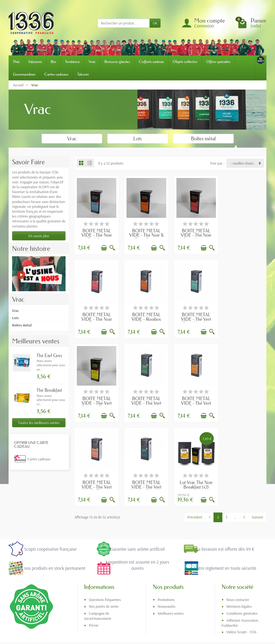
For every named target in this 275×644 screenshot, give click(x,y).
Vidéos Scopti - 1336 (241, 578)
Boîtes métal (22, 325)
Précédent (195, 432)
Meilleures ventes (171, 559)
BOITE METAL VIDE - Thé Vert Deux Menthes (146, 318)
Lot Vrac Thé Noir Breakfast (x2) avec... (245, 401)
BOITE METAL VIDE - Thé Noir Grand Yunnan (195, 234)
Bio (53, 62)
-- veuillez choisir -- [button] (244, 163)
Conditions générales (242, 559)
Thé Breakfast (49, 390)
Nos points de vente (104, 552)
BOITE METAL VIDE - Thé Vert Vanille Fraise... (146, 401)
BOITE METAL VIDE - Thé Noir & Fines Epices (146, 234)
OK (155, 23)
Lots (15, 318)
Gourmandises (24, 74)
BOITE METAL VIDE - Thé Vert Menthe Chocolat (195, 401)
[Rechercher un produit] (124, 23)
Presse (94, 571)
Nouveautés (167, 552)
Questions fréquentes (105, 545)
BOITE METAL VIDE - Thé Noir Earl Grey (96, 234)
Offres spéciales (218, 62)
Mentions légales (239, 552)
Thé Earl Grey (49, 355)
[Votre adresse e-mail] (126, 599)
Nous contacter (238, 545)
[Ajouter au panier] (104, 247)
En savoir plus (39, 236)
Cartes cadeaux (56, 74)
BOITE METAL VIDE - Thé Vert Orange (96, 401)
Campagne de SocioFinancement (98, 562)
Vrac (92, 62)
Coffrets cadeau (151, 62)
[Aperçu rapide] (112, 247)
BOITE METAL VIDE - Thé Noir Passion (244, 234)
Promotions (166, 545)
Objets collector (185, 62)
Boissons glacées (117, 62)
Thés (16, 62)
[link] (190, 606)
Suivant (257, 432)
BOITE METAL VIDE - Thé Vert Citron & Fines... (195, 318)
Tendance (72, 62)
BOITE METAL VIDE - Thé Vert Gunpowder (244, 318)
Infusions (35, 62)
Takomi (83, 74)
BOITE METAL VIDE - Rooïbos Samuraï (96, 318)
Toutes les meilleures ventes (39, 423)
